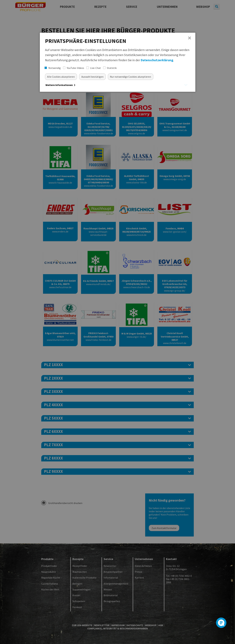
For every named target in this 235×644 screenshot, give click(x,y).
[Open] (221, 623)
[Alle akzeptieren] (61, 77)
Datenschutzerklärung (157, 60)
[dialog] (118, 62)
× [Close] (190, 38)
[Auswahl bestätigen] (92, 77)
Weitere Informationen (60, 85)
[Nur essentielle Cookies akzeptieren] (131, 77)
